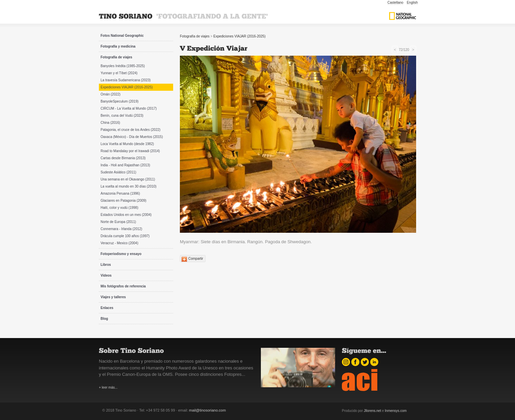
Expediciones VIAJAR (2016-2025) (127, 87)
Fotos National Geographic (122, 36)
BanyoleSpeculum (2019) (119, 101)
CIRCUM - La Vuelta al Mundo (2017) (129, 108)
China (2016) (110, 123)
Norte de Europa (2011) (118, 222)
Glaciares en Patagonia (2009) (124, 201)
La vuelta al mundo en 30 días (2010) (129, 186)
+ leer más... (108, 387)
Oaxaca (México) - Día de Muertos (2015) (132, 137)
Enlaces (107, 308)
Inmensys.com (396, 411)
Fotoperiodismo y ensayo (121, 254)
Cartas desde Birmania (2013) (123, 158)
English (412, 3)
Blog (104, 319)
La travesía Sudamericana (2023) (126, 80)
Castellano (395, 3)
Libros (106, 265)
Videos (106, 275)
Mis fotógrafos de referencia (123, 286)
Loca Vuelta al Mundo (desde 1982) (127, 144)
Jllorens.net (372, 411)
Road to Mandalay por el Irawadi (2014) (130, 151)
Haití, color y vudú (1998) (119, 208)
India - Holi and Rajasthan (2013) (125, 165)
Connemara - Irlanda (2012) (121, 229)
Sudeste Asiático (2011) (118, 172)
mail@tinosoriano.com (207, 410)
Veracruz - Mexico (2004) (119, 243)
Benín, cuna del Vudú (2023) (122, 116)
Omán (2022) (111, 94)
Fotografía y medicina (118, 46)
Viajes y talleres (113, 297)
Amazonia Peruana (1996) (120, 193)
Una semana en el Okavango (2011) (128, 179)
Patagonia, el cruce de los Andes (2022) (130, 130)
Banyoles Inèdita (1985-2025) (123, 66)
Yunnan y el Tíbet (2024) (119, 73)
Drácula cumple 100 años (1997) (125, 236)
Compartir (196, 259)
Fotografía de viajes (116, 57)
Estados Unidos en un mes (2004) (126, 215)
